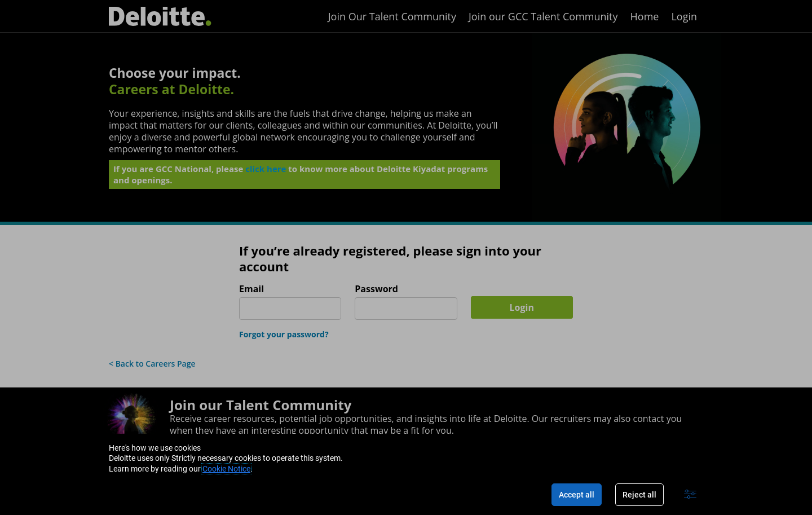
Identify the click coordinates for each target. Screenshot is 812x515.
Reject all (639, 495)
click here (266, 171)
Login (684, 16)
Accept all (577, 495)
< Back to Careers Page (152, 364)
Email (251, 289)
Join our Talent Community (261, 405)
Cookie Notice (226, 469)
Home (645, 16)
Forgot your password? (284, 334)
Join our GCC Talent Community (543, 16)
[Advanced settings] (690, 495)
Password (376, 289)
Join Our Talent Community (392, 16)
